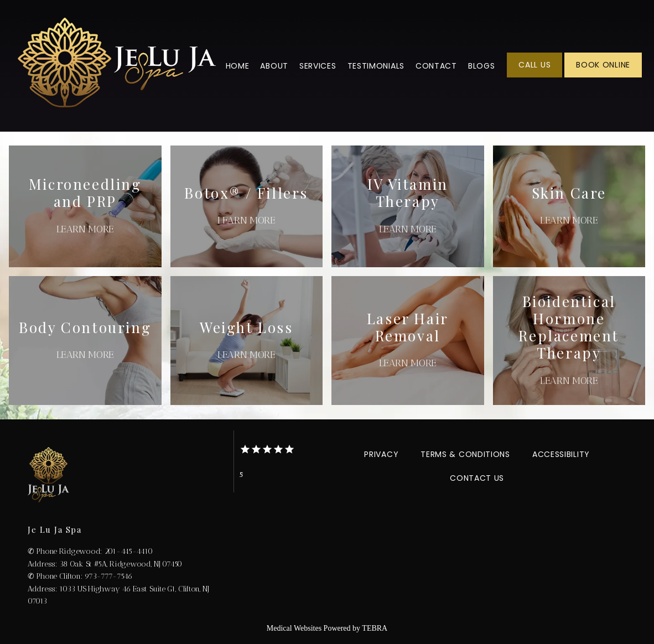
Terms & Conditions (465, 454)
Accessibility (561, 454)
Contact (436, 66)
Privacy (381, 454)
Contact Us (477, 478)
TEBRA (375, 628)
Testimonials (376, 66)
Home (238, 66)
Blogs (482, 66)
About (274, 66)
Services (318, 66)
